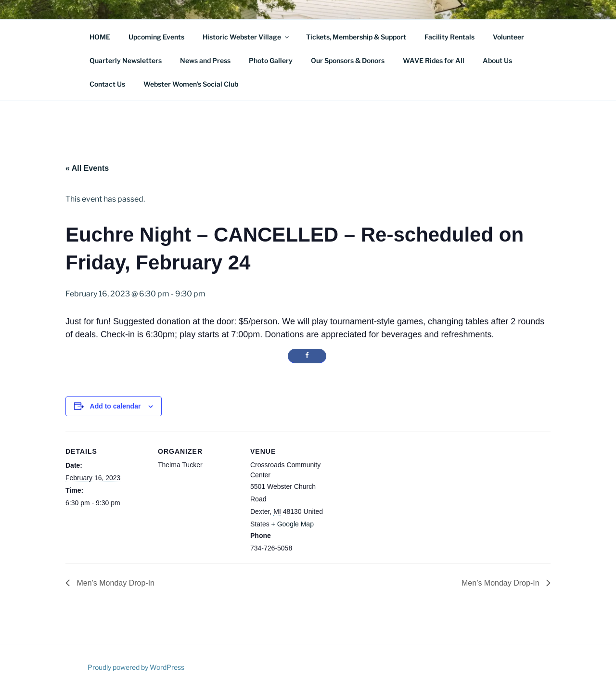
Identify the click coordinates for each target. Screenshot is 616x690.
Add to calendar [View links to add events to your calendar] (115, 406)
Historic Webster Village (246, 37)
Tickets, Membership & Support (356, 37)
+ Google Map (293, 524)
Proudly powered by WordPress (136, 667)
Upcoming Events (156, 37)
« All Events (87, 168)
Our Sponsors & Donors (348, 60)
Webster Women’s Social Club (191, 84)
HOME (100, 37)
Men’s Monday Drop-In (115, 583)
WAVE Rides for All (434, 60)
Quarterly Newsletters (126, 60)
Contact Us (107, 84)
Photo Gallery (271, 60)
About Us (497, 60)
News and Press (205, 60)
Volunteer (508, 37)
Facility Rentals (449, 37)
